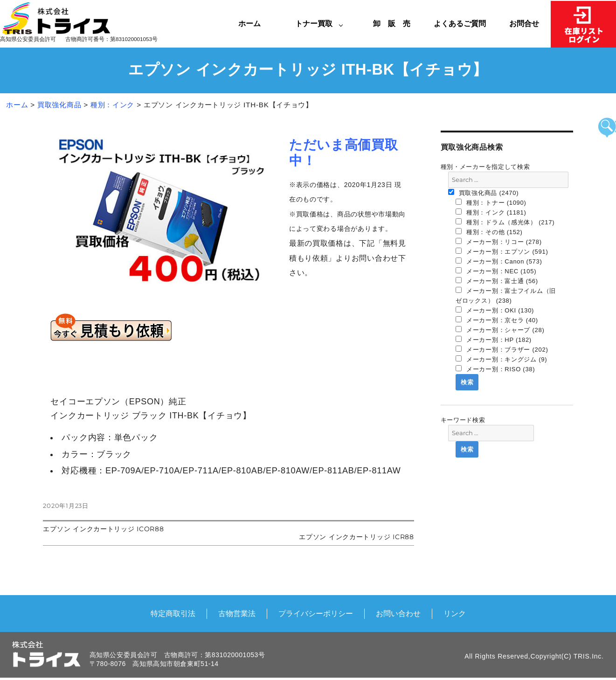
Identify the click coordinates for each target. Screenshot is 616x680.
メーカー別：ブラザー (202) (502, 349)
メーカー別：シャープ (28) (500, 330)
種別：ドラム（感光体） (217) (505, 222)
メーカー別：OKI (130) (495, 310)
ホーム (249, 23)
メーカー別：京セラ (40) (497, 320)
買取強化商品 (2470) (484, 193)
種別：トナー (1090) (491, 202)
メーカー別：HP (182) (494, 340)
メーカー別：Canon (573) (499, 261)
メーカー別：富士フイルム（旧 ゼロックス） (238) (506, 295)
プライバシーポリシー (316, 613)
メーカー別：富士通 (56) (497, 281)
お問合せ (524, 23)
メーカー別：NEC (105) (496, 271)
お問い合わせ (398, 613)
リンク (455, 613)
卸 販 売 (395, 23)
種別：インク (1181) (491, 212)
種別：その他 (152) (489, 232)
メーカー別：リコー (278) (499, 242)
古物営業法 (237, 613)
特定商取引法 (173, 613)
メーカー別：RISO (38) (495, 369)
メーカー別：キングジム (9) (501, 359)
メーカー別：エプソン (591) (502, 251)
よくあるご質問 (460, 23)
